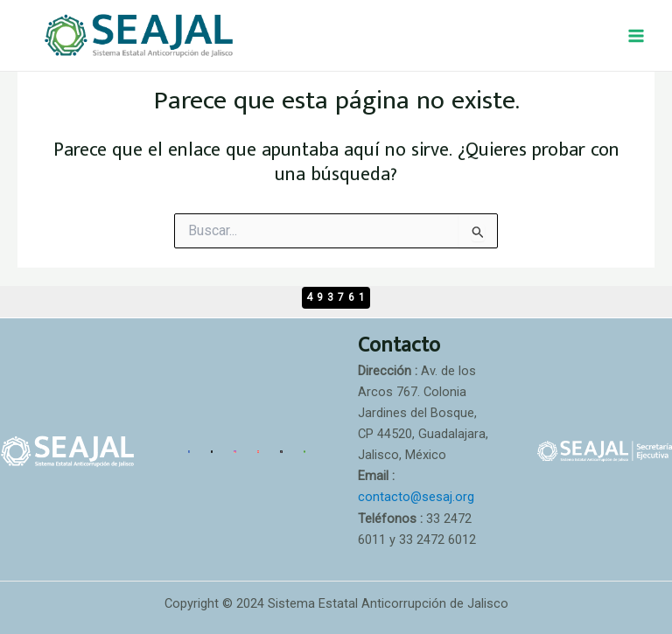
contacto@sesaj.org (416, 497)
